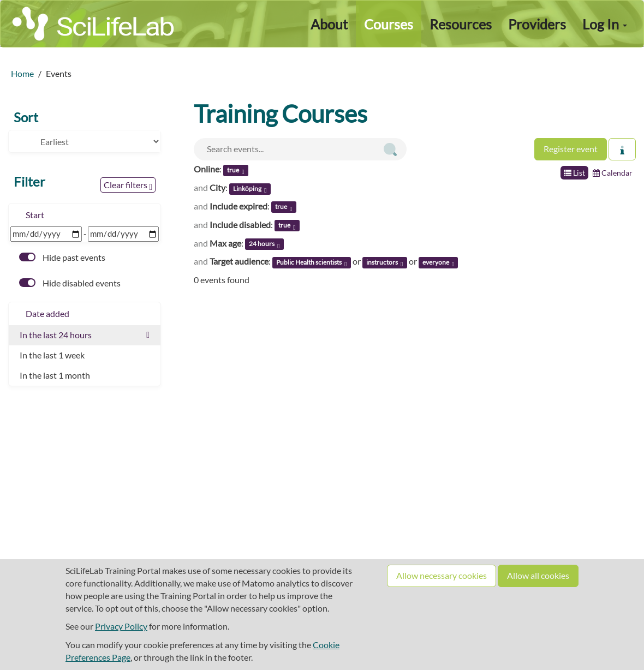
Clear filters (128, 186)
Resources (461, 24)
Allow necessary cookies (442, 575)
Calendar (613, 173)
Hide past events (62, 257)
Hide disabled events (70, 283)
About (329, 24)
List (574, 173)
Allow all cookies (538, 575)
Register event (571, 149)
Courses (389, 24)
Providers (537, 24)
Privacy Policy (121, 626)
